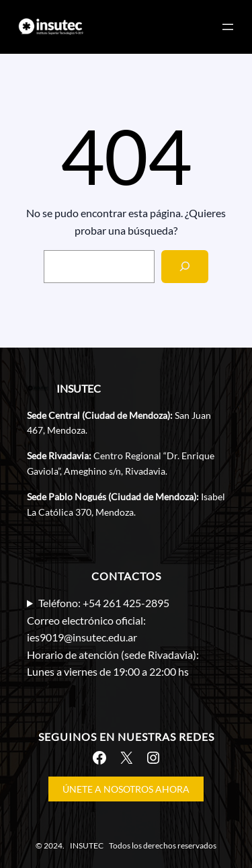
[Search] (185, 267)
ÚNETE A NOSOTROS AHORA (126, 789)
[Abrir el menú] (228, 27)
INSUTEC (79, 388)
